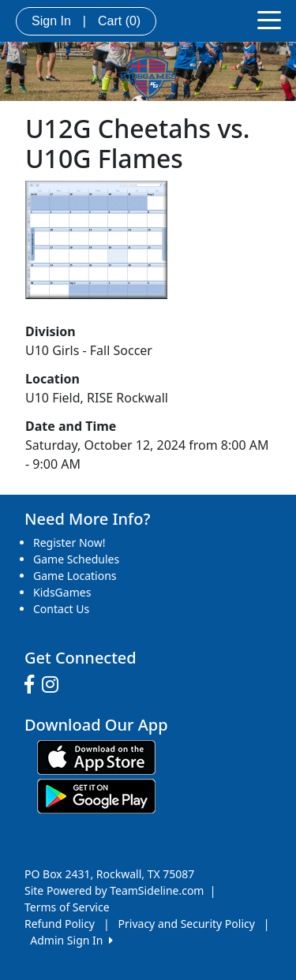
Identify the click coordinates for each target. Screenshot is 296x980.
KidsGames (62, 592)
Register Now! (69, 542)
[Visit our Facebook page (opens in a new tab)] (33, 685)
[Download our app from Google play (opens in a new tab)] (96, 795)
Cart (119, 21)
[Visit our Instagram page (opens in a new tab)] (54, 685)
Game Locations (75, 576)
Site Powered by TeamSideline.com (114, 890)
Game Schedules (76, 559)
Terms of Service (67, 907)
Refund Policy (60, 924)
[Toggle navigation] (269, 19)
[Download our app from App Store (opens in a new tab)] (96, 756)
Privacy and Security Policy (187, 924)
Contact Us (61, 609)
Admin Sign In (71, 940)
